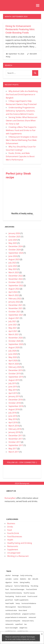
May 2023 (13, 269)
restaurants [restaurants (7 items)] (9, 624)
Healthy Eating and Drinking (20, 543)
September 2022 (16, 285)
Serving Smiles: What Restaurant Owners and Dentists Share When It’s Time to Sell (22, 121)
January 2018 (14, 432)
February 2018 (15, 429)
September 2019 (16, 377)
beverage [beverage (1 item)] (15, 575)
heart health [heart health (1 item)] (10, 603)
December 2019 (16, 370)
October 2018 (15, 403)
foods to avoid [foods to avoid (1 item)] (21, 596)
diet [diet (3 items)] (29, 579)
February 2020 (15, 367)
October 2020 (15, 341)
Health (10, 540)
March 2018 (14, 426)
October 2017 (15, 442)
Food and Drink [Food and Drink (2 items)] (31, 589)
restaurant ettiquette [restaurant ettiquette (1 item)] (13, 621)
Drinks (10, 527)
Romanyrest (24, 483)
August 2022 (14, 289)
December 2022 (16, 276)
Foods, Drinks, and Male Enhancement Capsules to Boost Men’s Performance (20, 156)
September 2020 (16, 344)
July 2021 (12, 321)
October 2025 (15, 237)
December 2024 (16, 246)
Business (11, 523)
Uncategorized (14, 553)
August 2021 (14, 318)
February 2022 (15, 299)
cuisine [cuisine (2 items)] (16, 579)
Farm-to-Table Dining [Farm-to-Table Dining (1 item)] (22, 586)
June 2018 (13, 416)
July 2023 (12, 263)
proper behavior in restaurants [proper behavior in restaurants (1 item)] (16, 617)
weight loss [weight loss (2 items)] (23, 628)
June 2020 (13, 354)
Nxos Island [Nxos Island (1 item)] (23, 610)
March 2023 (14, 272)
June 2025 (13, 240)
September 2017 (16, 445)
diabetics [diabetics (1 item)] (23, 579)
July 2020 (12, 351)
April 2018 (13, 422)
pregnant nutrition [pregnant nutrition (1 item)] (29, 614)
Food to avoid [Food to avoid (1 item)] (32, 596)
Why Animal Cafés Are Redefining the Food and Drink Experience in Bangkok (22, 94)
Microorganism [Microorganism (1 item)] (11, 607)
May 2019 (13, 390)
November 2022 (16, 279)
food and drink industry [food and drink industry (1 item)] (14, 593)
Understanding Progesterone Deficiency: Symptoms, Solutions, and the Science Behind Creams (20, 111)
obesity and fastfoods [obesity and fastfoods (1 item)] (13, 614)
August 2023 (14, 259)
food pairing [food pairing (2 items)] (10, 596)
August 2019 (14, 380)
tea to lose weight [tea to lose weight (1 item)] (12, 628)
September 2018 (16, 406)
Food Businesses (15, 536)
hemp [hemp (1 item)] (18, 603)
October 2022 (15, 282)
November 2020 (16, 338)
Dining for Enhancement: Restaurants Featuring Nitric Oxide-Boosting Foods (20, 29)
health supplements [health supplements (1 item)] (21, 600)
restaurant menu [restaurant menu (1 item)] (28, 621)
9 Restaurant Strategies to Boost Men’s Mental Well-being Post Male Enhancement (22, 140)
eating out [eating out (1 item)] (9, 586)
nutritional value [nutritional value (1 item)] (11, 610)
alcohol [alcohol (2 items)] (8, 575)
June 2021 (13, 325)
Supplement (13, 550)
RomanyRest (10, 498)
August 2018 (14, 409)
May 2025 (13, 243)
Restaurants (13, 546)
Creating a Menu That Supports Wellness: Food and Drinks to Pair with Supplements (21, 130)
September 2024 (16, 253)
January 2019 (14, 396)
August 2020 (14, 347)
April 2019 (13, 393)
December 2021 (16, 305)
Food (10, 530)
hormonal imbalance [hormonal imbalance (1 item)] (29, 603)
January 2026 (14, 233)
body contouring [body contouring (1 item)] (26, 575)
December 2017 (16, 436)
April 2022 (13, 292)
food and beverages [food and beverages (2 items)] (17, 589)
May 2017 (13, 449)
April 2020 (13, 360)
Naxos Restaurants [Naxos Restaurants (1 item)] (24, 607)
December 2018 (16, 400)
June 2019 (13, 387)
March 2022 (14, 295)
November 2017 (16, 439)
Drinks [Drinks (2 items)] (16, 582)
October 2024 (15, 250)
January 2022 (14, 302)
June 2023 (13, 266)
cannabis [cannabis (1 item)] (9, 579)
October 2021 (15, 312)
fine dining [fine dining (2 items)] (34, 586)
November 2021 (16, 308)
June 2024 (13, 256)
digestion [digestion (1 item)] (9, 582)
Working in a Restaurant (18, 556)
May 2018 (13, 419)
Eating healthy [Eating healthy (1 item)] (25, 582)
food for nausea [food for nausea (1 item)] (29, 593)
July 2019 (12, 383)
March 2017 (14, 452)
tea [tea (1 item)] (25, 624)
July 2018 (12, 413)
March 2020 (14, 364)
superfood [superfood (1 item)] (19, 624)
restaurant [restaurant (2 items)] (32, 617)
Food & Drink (13, 533)
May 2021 (13, 328)
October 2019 (15, 374)
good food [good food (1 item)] (9, 600)
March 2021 (14, 334)
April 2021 (13, 331)
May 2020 (13, 357)
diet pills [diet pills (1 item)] (35, 579)
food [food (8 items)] (7, 589)
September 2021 (16, 315)
